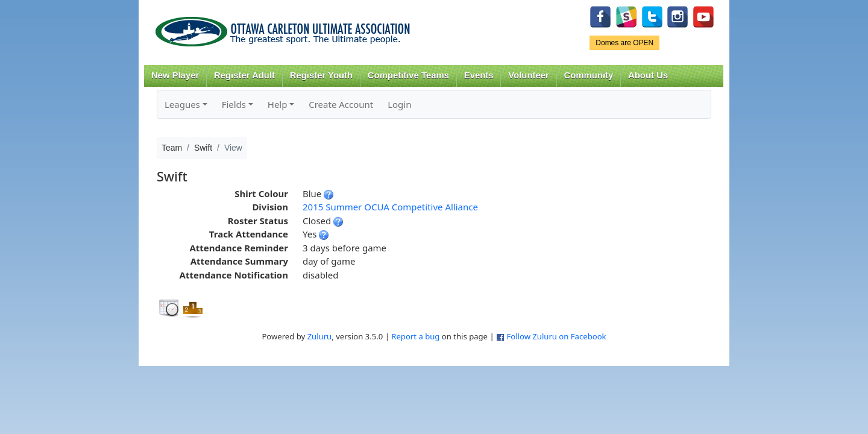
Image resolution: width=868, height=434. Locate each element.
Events (479, 75)
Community (589, 75)
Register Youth (321, 75)
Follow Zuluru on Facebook (556, 336)
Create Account (341, 104)
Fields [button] (234, 104)
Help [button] (278, 104)
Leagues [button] (182, 104)
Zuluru (320, 336)
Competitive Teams (408, 75)
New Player (175, 75)
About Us (648, 75)
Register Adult (244, 75)
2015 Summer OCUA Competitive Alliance (390, 207)
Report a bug (415, 336)
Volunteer (528, 75)
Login (399, 104)
